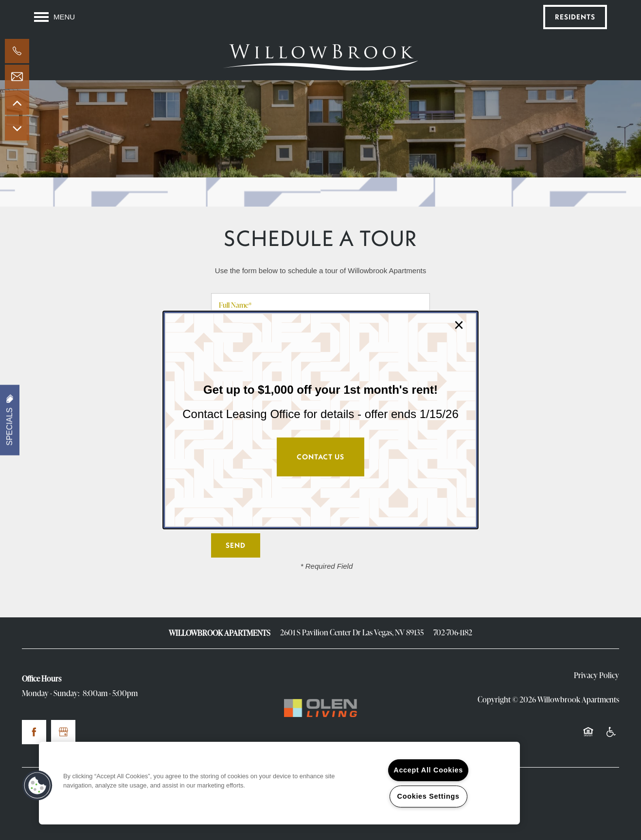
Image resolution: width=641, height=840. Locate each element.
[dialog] (320, 420)
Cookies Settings (428, 796)
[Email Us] (17, 77)
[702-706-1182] (17, 51)
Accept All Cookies (428, 770)
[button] (37, 786)
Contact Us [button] (320, 457)
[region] (279, 783)
